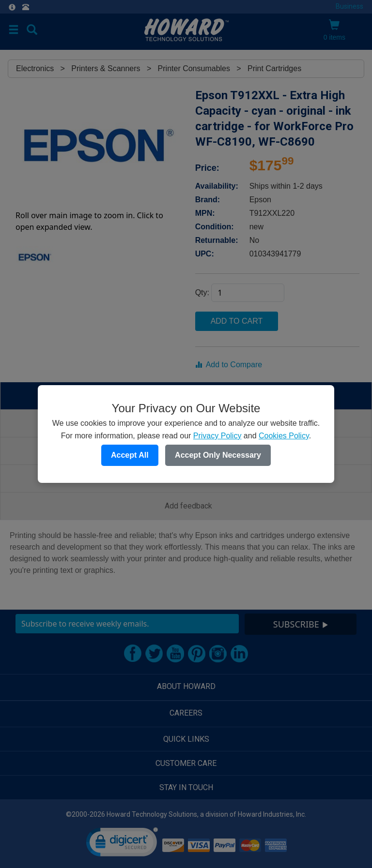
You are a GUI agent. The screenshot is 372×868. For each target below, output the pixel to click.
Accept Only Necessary (218, 455)
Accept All (130, 455)
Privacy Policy (217, 436)
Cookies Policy (284, 436)
